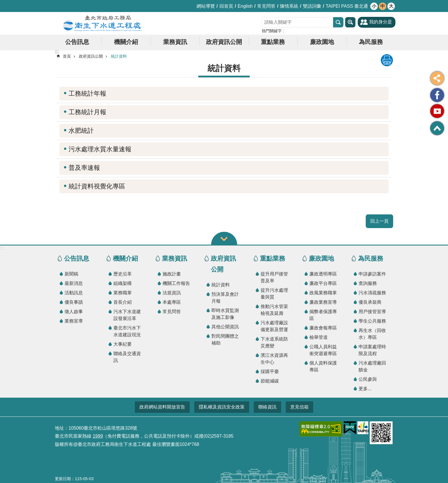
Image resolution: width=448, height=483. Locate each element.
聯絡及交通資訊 (127, 357)
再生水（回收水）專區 (372, 334)
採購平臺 (270, 372)
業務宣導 (74, 321)
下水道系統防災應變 (274, 342)
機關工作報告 (176, 283)
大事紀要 (123, 344)
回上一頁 (379, 221)
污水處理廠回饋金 (372, 366)
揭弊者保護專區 (323, 315)
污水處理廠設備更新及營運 (274, 326)
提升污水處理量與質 (274, 294)
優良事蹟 (74, 302)
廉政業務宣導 (323, 302)
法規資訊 (172, 293)
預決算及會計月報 (225, 298)
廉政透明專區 (323, 274)
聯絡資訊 (267, 407)
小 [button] (374, 6)
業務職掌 (123, 293)
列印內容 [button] (387, 60)
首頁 (67, 56)
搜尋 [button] (338, 22)
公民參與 (368, 379)
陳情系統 (289, 6)
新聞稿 (71, 274)
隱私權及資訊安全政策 (222, 407)
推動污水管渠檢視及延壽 (274, 310)
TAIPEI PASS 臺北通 (347, 6)
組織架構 (123, 283)
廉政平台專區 (323, 283)
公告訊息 (77, 42)
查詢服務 (368, 283)
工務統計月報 (87, 112)
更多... (365, 389)
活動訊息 (74, 293)
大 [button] (391, 6)
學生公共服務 (372, 321)
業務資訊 (175, 42)
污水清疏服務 (372, 293)
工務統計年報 (87, 93)
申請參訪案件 (372, 274)
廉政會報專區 (323, 328)
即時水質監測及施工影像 (225, 314)
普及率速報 (84, 168)
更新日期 (63, 479)
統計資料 (119, 56)
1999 (98, 436)
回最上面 (437, 128)
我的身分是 (381, 22)
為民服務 (371, 42)
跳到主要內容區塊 (3, 3)
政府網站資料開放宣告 (162, 407)
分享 (437, 78)
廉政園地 (322, 42)
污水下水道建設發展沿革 (127, 315)
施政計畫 (172, 274)
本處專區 (172, 302)
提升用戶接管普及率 (274, 277)
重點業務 (273, 42)
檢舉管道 (319, 337)
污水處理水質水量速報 (100, 149)
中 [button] (383, 6)
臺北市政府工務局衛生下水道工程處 (103, 23)
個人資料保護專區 (323, 366)
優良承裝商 (370, 302)
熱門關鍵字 (272, 31)
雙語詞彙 (312, 6)
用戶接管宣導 (372, 312)
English (245, 6)
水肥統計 (81, 131)
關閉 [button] (224, 238)
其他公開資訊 (225, 327)
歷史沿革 (123, 274)
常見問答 (266, 6)
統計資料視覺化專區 (97, 186)
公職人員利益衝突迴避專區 (323, 350)
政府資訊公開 (224, 42)
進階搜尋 (350, 22)
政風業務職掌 (323, 293)
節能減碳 (270, 381)
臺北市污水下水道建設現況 (127, 331)
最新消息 (74, 283)
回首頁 (226, 6)
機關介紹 (126, 42)
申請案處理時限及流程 (372, 350)
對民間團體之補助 (225, 340)
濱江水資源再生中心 (274, 359)
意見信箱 (299, 407)
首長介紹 (123, 302)
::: (2, 248)
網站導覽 (206, 6)
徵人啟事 (74, 312)
